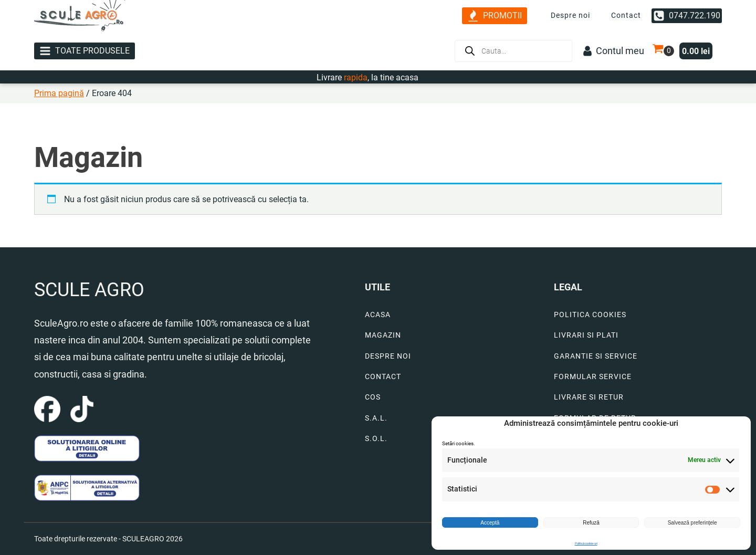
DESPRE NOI (388, 356)
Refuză (591, 523)
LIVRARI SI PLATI (586, 335)
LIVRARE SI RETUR (589, 397)
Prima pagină (59, 93)
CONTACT (383, 377)
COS (373, 397)
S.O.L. (376, 439)
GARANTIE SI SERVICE (596, 356)
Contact (626, 15)
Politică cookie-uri (586, 543)
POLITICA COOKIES (590, 315)
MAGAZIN (383, 335)
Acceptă (490, 523)
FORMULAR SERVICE (593, 377)
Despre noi (570, 15)
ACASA (378, 315)
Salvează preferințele (692, 523)
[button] (495, 16)
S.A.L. (376, 418)
